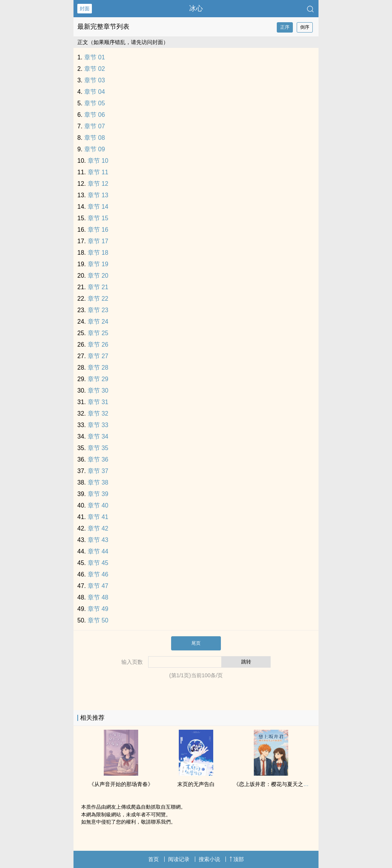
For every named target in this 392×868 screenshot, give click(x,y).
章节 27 (98, 356)
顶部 (237, 859)
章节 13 (98, 195)
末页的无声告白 (196, 784)
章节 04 (95, 92)
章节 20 (98, 276)
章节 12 (98, 184)
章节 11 (98, 172)
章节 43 (98, 540)
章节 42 (98, 528)
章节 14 (98, 207)
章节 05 (95, 103)
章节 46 (98, 574)
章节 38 (98, 482)
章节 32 (98, 414)
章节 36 (98, 459)
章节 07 (95, 126)
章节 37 (98, 471)
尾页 (196, 643)
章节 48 (98, 597)
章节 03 (95, 80)
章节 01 (95, 57)
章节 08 (95, 138)
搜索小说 (209, 859)
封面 (85, 9)
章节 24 (98, 322)
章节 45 (98, 563)
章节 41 (98, 517)
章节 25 (98, 333)
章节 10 (98, 161)
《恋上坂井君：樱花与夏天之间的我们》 (282, 784)
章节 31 (98, 402)
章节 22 (98, 299)
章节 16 (98, 230)
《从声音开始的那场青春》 (121, 784)
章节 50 (98, 620)
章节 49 (98, 609)
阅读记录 (179, 859)
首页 (154, 859)
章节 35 (98, 448)
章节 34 (98, 436)
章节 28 (98, 368)
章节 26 (98, 345)
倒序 (305, 27)
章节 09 (95, 149)
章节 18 (98, 253)
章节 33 (98, 425)
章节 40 (98, 505)
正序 (285, 27)
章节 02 (95, 69)
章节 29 (98, 379)
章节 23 (98, 310)
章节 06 (95, 115)
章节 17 (98, 241)
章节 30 (98, 391)
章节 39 (98, 494)
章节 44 (98, 551)
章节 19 (98, 264)
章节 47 (98, 586)
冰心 (196, 8)
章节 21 (98, 287)
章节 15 (98, 218)
